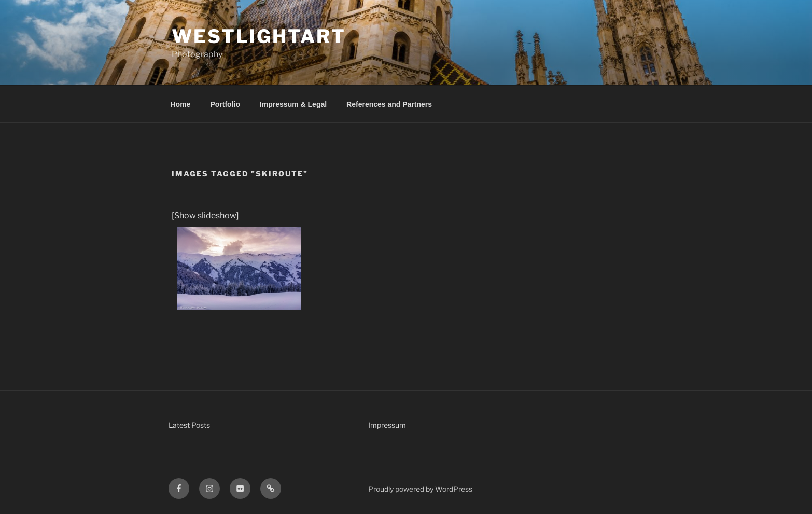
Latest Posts (189, 425)
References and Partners (389, 104)
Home (181, 104)
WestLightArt (259, 36)
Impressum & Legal (293, 104)
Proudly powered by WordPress (420, 489)
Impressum (387, 425)
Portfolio (225, 104)
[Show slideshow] (205, 216)
